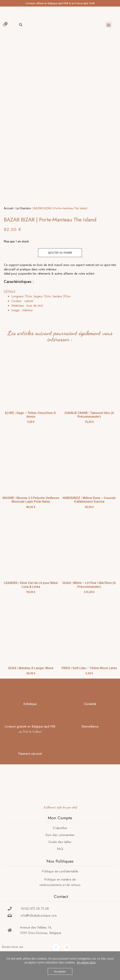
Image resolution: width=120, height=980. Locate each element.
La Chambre (23, 207)
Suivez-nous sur (13, 945)
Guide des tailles (60, 841)
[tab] (59, 300)
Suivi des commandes (60, 834)
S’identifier (60, 827)
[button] (109, 25)
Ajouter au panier (60, 251)
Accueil (8, 207)
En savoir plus (86, 962)
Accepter (60, 971)
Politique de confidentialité (60, 870)
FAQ (60, 848)
